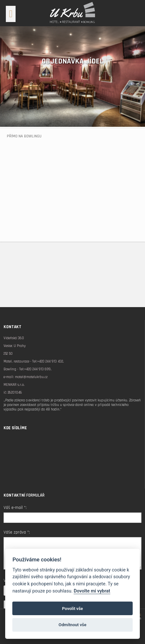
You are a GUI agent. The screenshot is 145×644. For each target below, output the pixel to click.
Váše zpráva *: (17, 532)
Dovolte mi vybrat (92, 591)
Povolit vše (72, 609)
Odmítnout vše (73, 625)
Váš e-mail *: (15, 508)
